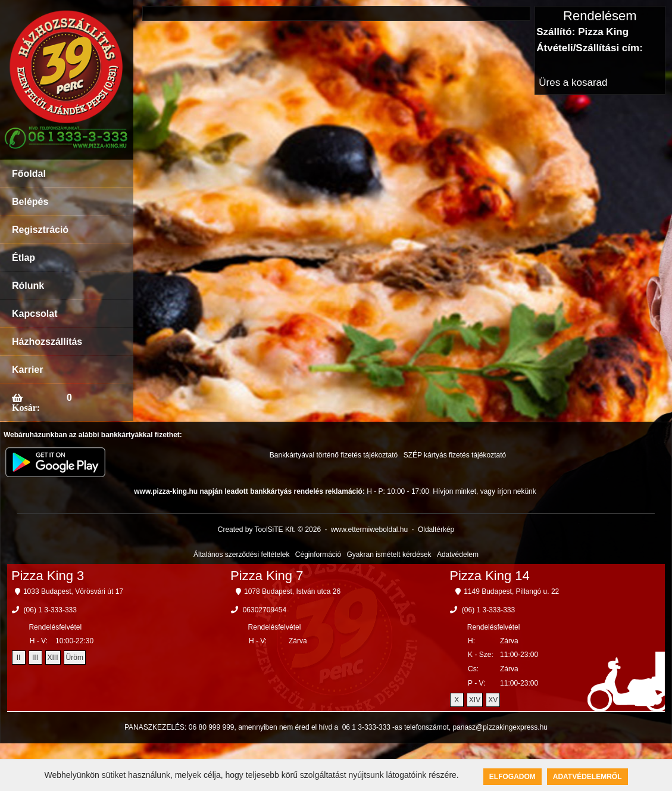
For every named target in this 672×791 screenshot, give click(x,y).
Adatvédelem (458, 555)
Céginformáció (318, 555)
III (35, 658)
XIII (53, 658)
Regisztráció (40, 230)
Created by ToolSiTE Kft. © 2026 (269, 530)
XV (493, 700)
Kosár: (26, 407)
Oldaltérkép (436, 530)
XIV (475, 700)
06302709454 (265, 610)
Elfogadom (512, 777)
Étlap (24, 258)
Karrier (27, 370)
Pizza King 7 (267, 576)
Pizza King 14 (490, 576)
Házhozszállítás (47, 342)
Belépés (30, 202)
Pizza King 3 (48, 576)
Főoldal (29, 174)
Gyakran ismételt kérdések (389, 555)
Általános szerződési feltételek (241, 555)
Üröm (75, 658)
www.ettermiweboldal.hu (369, 530)
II (19, 658)
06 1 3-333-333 (366, 727)
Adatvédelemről (587, 777)
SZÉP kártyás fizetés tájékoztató (455, 455)
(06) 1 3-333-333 (50, 610)
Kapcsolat (35, 314)
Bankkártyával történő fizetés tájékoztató (334, 455)
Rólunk (28, 286)
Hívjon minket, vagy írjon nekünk (484, 491)
